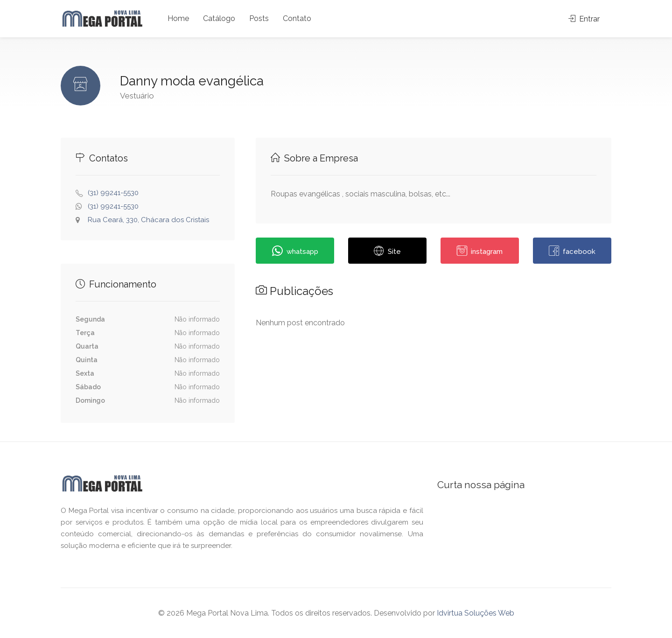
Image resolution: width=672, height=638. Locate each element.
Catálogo (219, 18)
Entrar (584, 19)
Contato (297, 18)
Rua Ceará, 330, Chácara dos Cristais (148, 220)
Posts (259, 18)
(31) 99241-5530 (113, 193)
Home (178, 18)
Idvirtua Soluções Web (476, 613)
